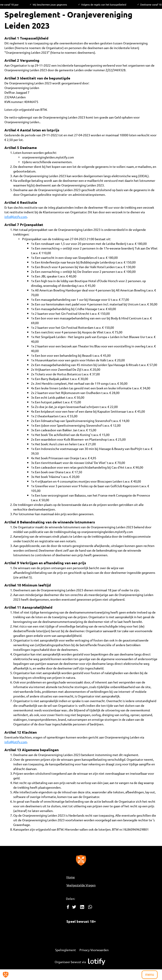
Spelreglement (66, 950)
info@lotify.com (16, 217)
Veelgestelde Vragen (81, 885)
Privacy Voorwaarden (94, 950)
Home (71, 877)
